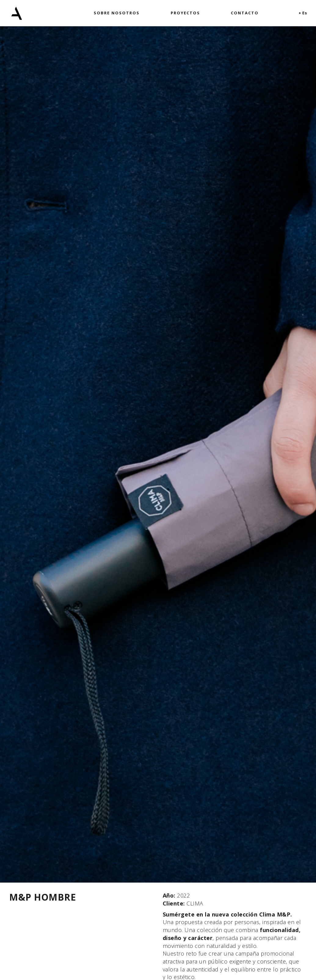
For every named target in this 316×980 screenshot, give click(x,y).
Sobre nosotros (117, 13)
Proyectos (185, 13)
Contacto (245, 13)
